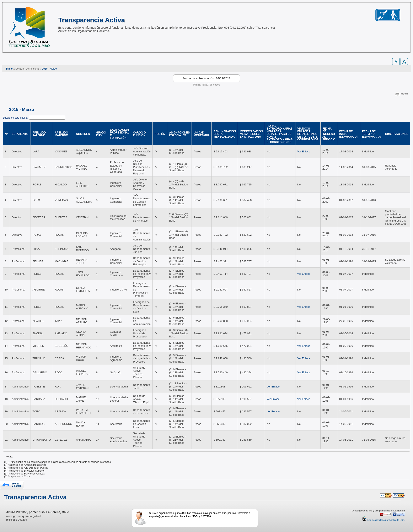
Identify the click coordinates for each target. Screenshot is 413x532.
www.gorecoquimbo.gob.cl (23, 516)
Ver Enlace (304, 151)
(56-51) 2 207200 (17, 520)
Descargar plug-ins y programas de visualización (378, 511)
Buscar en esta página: (16, 118)
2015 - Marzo (49, 69)
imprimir (404, 94)
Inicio (9, 69)
